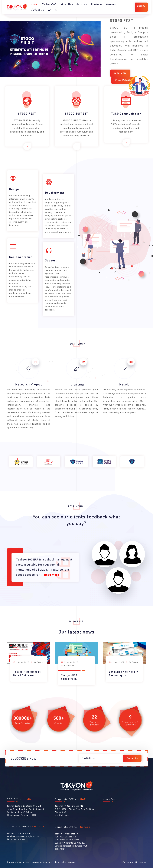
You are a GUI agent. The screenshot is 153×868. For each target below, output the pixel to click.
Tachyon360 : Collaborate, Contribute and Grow (75, 679)
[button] (12, 49)
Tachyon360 (49, 4)
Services (82, 4)
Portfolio (97, 4)
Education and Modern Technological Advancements (124, 675)
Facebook (128, 862)
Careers (111, 4)
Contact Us (37, 10)
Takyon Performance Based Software (27, 674)
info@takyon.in (62, 815)
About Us (66, 4)
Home (34, 4)
